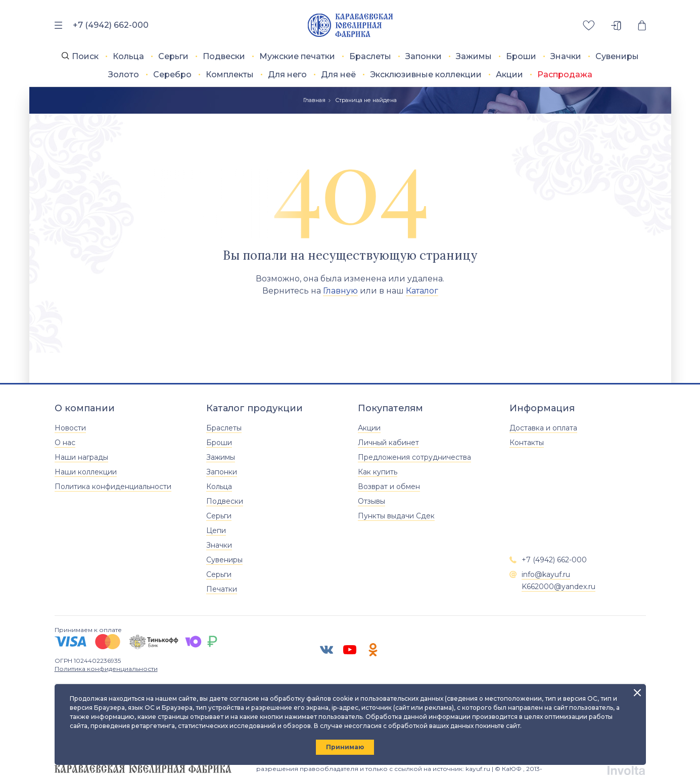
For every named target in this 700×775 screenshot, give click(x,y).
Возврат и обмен (389, 487)
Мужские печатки (297, 56)
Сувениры (617, 56)
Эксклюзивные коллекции (426, 75)
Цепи (216, 530)
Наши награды (81, 457)
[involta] (626, 769)
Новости (70, 428)
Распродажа (565, 75)
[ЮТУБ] (350, 650)
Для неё (338, 75)
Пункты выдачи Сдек (396, 516)
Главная (314, 100)
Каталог (422, 291)
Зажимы (474, 56)
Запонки (424, 56)
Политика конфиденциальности (113, 487)
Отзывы (371, 501)
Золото (124, 75)
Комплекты (230, 75)
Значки (566, 56)
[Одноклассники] (373, 650)
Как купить (378, 472)
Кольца (128, 56)
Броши (521, 56)
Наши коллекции (86, 472)
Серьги (173, 56)
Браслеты (370, 56)
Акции (509, 75)
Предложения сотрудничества (414, 457)
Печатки (222, 589)
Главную (340, 291)
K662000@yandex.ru (558, 587)
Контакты (527, 443)
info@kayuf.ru (546, 574)
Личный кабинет (388, 443)
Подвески (224, 56)
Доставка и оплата (543, 428)
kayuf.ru (478, 769)
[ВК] (326, 650)
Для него (287, 75)
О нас (65, 443)
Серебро (172, 75)
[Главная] (350, 26)
